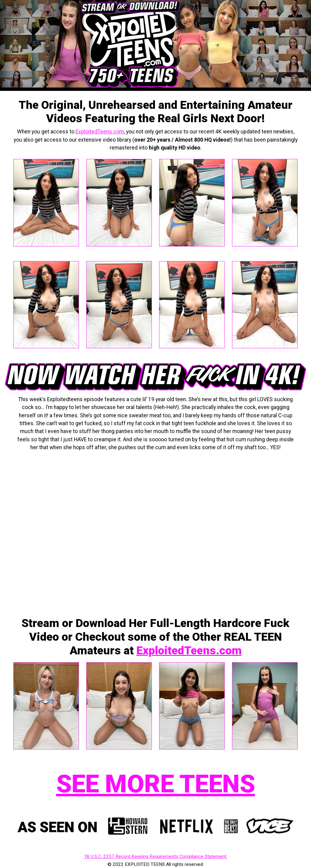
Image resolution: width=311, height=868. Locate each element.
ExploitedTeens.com (100, 132)
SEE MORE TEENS (156, 784)
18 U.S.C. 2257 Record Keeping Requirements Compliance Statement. (155, 856)
